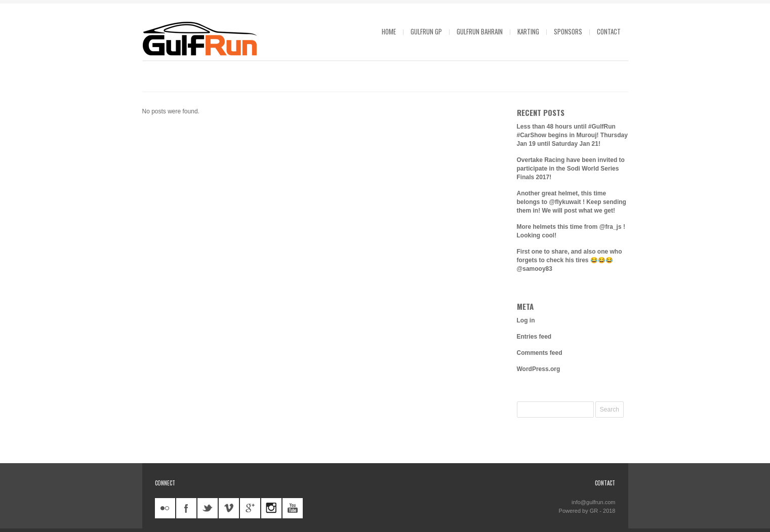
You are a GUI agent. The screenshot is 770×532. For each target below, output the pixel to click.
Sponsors (568, 31)
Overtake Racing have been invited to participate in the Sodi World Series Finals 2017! (571, 169)
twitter (208, 508)
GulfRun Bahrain (480, 31)
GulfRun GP (426, 31)
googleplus (250, 508)
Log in (526, 320)
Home (389, 31)
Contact (609, 31)
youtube (293, 508)
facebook (186, 508)
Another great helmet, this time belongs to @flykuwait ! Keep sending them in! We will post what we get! (572, 202)
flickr (165, 508)
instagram (271, 508)
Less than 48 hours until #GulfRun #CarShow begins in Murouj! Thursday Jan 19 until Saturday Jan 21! (572, 135)
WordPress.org (539, 369)
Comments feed (540, 353)
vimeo (229, 508)
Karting (528, 31)
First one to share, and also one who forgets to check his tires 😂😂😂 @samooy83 (570, 260)
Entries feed (534, 337)
